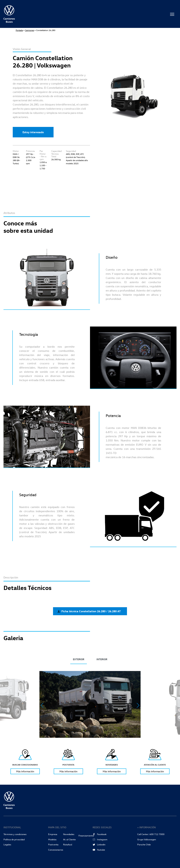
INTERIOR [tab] (102, 659)
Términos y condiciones (15, 834)
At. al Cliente (69, 839)
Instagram (100, 839)
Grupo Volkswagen (147, 839)
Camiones (29, 30)
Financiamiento (86, 836)
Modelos (52, 839)
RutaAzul (68, 844)
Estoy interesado (33, 132)
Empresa (53, 834)
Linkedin (99, 844)
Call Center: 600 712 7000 (151, 834)
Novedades (69, 834)
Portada (19, 30)
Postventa (53, 844)
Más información (25, 771)
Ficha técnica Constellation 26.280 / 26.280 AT (89, 611)
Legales (7, 844)
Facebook (100, 834)
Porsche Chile (144, 844)
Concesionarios (56, 850)
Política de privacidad (14, 839)
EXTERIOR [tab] (79, 659)
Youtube (99, 850)
